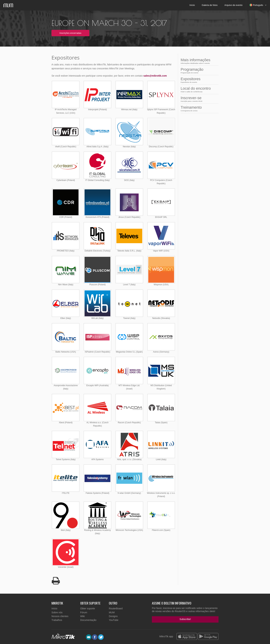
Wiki (82, 616)
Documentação (88, 620)
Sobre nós (57, 612)
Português (256, 5)
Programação (199, 70)
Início (192, 5)
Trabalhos (57, 620)
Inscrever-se (199, 99)
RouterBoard (116, 608)
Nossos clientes (60, 616)
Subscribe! (185, 619)
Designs (113, 616)
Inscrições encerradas (70, 33)
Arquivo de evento (233, 5)
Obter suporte (88, 608)
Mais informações (199, 61)
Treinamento (199, 108)
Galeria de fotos (210, 5)
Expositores (199, 80)
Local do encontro (199, 89)
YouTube (114, 620)
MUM (112, 612)
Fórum (84, 612)
